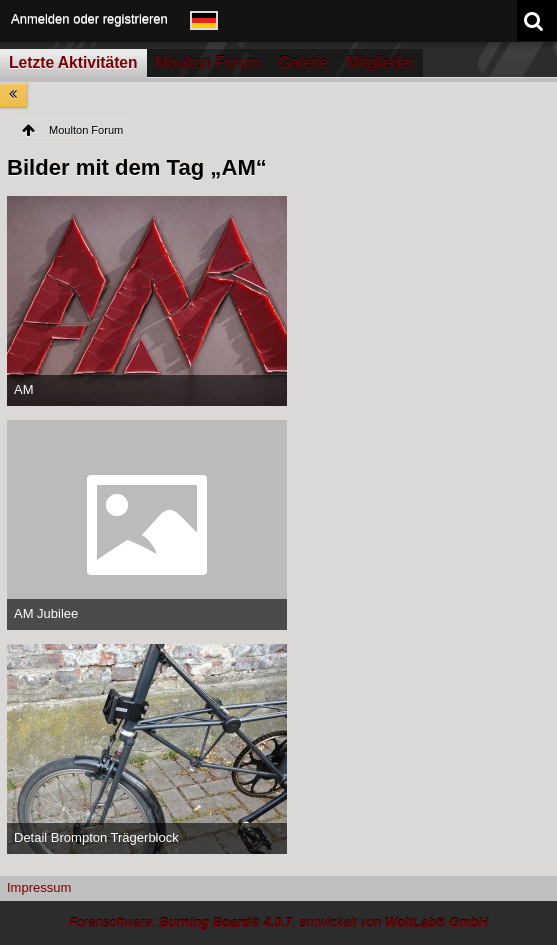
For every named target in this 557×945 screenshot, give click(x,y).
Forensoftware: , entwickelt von (278, 922)
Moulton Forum (208, 62)
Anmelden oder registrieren (89, 18)
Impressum (39, 887)
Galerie (303, 62)
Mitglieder (381, 62)
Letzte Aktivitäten (73, 62)
